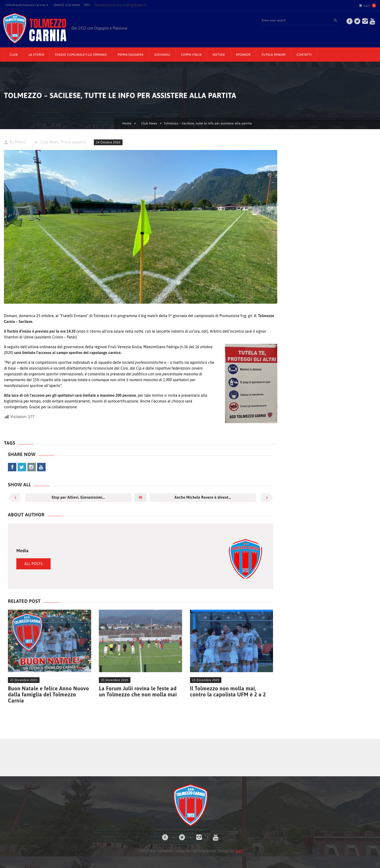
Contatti (304, 55)
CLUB (14, 55)
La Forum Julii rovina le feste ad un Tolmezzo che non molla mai (138, 691)
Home (127, 123)
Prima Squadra (130, 55)
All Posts (33, 564)
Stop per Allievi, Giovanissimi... (78, 497)
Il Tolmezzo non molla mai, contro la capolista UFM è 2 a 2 (228, 691)
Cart (364, 6)
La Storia (36, 55)
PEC (87, 5)
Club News (149, 123)
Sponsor (243, 55)
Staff (239, 851)
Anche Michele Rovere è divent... (203, 497)
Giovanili (162, 55)
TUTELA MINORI (274, 55)
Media (20, 142)
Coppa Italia (191, 55)
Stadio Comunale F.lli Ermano (81, 55)
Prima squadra (73, 142)
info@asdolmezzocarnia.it (27, 5)
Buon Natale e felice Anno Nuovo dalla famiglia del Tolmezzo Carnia (48, 694)
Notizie (219, 55)
